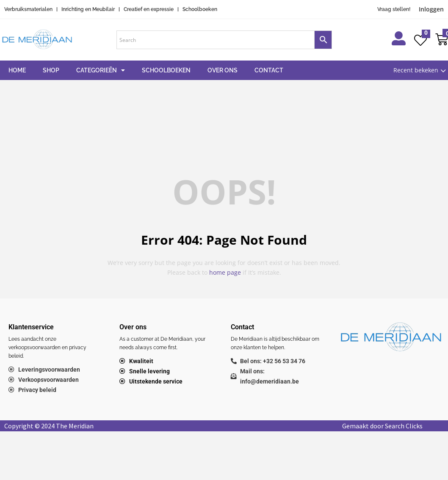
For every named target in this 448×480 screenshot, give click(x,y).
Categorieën (101, 70)
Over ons (223, 70)
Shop (51, 70)
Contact (269, 70)
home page (225, 272)
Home (17, 70)
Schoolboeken (166, 70)
